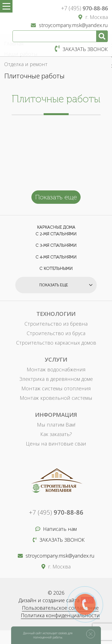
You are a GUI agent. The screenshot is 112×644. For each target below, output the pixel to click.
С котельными (56, 268)
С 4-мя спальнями (56, 257)
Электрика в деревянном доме (56, 379)
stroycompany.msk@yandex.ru (69, 25)
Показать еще (56, 197)
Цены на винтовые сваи (56, 444)
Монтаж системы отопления (56, 388)
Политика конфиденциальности (60, 615)
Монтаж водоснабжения (56, 369)
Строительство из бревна (56, 324)
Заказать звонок (81, 49)
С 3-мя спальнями (56, 245)
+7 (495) (84, 8)
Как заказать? (56, 434)
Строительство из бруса (56, 333)
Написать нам (56, 529)
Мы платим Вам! (56, 425)
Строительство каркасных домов (56, 343)
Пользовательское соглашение (60, 608)
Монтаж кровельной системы (56, 398)
